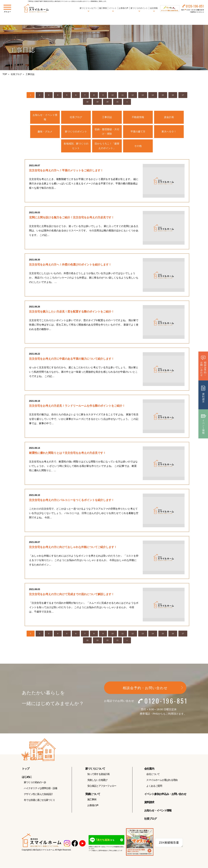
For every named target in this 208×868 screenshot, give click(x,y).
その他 (138, 146)
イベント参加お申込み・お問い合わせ (165, 795)
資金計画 (169, 117)
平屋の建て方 (138, 132)
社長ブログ (16, 74)
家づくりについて (95, 769)
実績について (93, 795)
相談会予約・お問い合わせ (145, 688)
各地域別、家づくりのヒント (76, 146)
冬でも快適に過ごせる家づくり (39, 801)
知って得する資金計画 (98, 775)
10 (112, 95)
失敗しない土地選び (97, 781)
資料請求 (149, 803)
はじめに (27, 777)
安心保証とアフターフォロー (102, 786)
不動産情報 (138, 117)
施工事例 (103, 8)
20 (107, 102)
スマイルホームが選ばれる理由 (162, 781)
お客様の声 (124, 8)
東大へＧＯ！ (169, 132)
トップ (26, 769)
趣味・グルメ (45, 132)
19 (97, 102)
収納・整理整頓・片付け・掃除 (107, 132)
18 (87, 102)
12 (133, 95)
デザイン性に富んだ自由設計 (38, 795)
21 (118, 102)
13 (143, 95)
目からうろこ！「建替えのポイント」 (107, 146)
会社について (153, 775)
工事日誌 (107, 117)
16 (173, 95)
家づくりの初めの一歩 (35, 783)
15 (163, 95)
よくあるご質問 (154, 786)
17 (183, 95)
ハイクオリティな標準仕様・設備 (41, 789)
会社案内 (149, 769)
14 (153, 95)
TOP (5, 74)
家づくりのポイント (76, 132)
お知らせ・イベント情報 (45, 117)
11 (123, 95)
